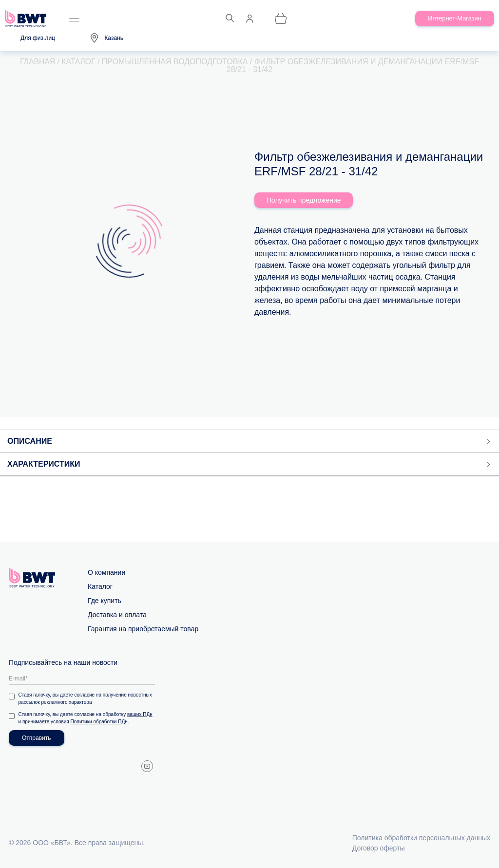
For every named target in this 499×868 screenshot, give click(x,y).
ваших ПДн (140, 714)
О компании (106, 572)
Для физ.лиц (38, 38)
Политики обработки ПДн (99, 722)
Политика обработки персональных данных (421, 838)
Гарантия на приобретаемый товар (143, 629)
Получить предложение (304, 200)
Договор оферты (379, 848)
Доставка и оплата (117, 615)
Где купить (105, 601)
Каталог (100, 586)
